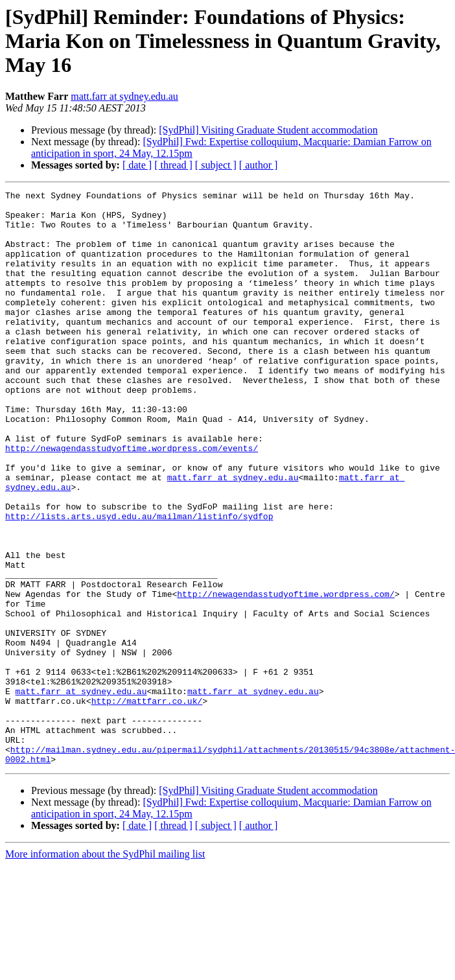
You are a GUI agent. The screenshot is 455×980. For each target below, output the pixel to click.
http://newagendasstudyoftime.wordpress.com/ (286, 675)
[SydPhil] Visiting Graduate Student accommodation (268, 130)
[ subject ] (216, 165)
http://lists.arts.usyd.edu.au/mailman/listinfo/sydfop (139, 582)
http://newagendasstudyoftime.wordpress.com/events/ (132, 500)
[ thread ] (173, 165)
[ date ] (137, 165)
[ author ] (259, 165)
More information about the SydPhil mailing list (105, 969)
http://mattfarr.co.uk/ (147, 804)
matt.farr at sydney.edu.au (124, 96)
